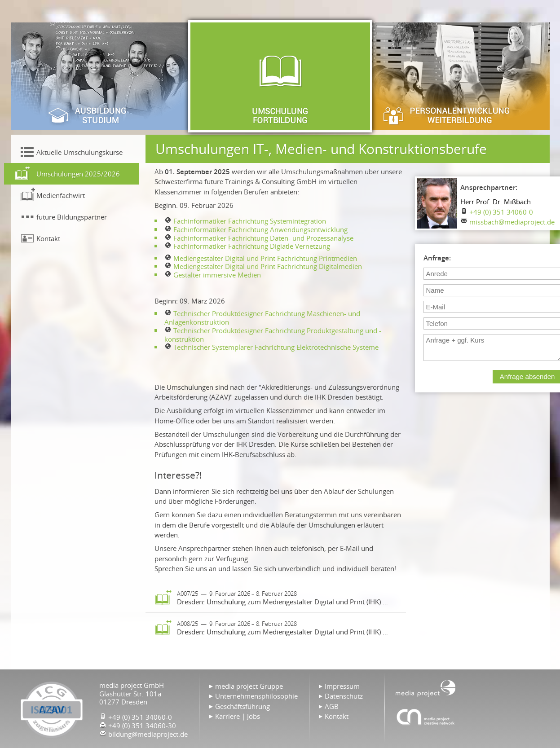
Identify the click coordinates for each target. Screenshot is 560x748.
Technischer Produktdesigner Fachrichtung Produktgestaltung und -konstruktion (273, 335)
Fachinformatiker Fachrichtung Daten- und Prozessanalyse (263, 238)
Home (426, 687)
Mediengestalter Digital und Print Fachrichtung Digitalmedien (268, 266)
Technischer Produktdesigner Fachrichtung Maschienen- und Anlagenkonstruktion (262, 318)
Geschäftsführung (243, 706)
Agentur (426, 717)
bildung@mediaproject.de (148, 734)
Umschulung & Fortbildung (280, 76)
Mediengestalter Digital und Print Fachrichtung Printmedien (265, 258)
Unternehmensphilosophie (256, 696)
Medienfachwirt (61, 195)
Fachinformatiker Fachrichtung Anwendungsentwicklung (260, 229)
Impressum (342, 686)
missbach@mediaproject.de (512, 222)
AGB (332, 706)
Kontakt (48, 238)
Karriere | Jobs (238, 716)
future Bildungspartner (72, 217)
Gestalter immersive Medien (217, 275)
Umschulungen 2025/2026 (78, 174)
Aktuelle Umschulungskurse (79, 152)
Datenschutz (344, 696)
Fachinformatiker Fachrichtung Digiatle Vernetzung (252, 246)
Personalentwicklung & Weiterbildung (460, 76)
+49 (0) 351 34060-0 (501, 212)
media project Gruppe (249, 686)
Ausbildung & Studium (101, 76)
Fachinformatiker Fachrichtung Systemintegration (250, 221)
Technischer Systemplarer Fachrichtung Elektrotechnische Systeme (276, 347)
